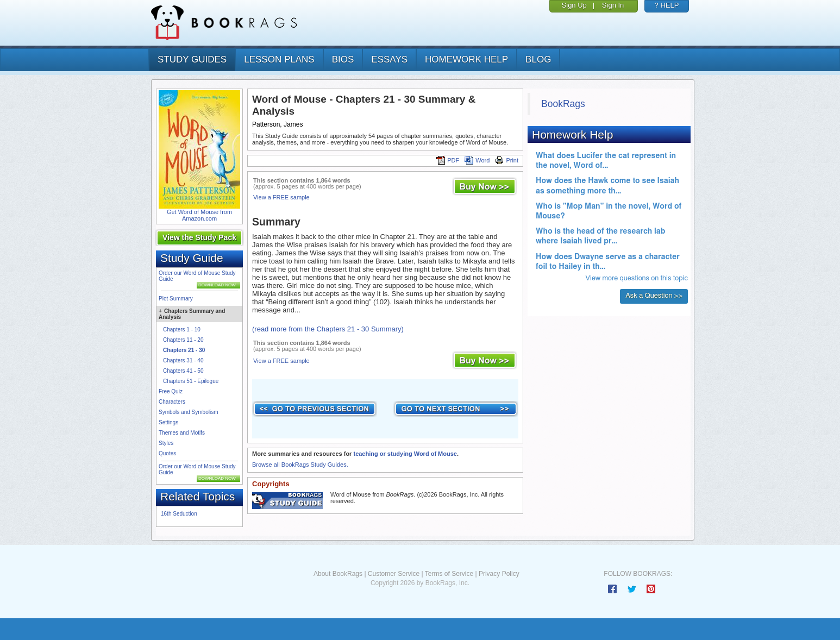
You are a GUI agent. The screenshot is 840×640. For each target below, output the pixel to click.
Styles (166, 443)
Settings (168, 422)
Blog (538, 59)
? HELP (667, 5)
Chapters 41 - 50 (183, 371)
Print (507, 160)
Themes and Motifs (182, 433)
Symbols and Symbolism (188, 412)
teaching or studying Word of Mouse (405, 454)
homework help (466, 59)
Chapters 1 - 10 (182, 330)
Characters (172, 402)
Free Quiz (171, 391)
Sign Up (574, 5)
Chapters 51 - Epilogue (191, 381)
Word (477, 160)
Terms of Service (449, 574)
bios (343, 59)
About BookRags (338, 574)
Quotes (167, 453)
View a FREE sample (281, 197)
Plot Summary (176, 299)
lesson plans (279, 59)
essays (389, 59)
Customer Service (394, 574)
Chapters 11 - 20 (183, 340)
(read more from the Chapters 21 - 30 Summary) (328, 329)
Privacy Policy (499, 574)
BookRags (563, 104)
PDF (448, 160)
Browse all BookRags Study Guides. (300, 465)
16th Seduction (179, 514)
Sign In (613, 5)
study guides (192, 59)
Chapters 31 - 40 (183, 360)
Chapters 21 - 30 (184, 350)
